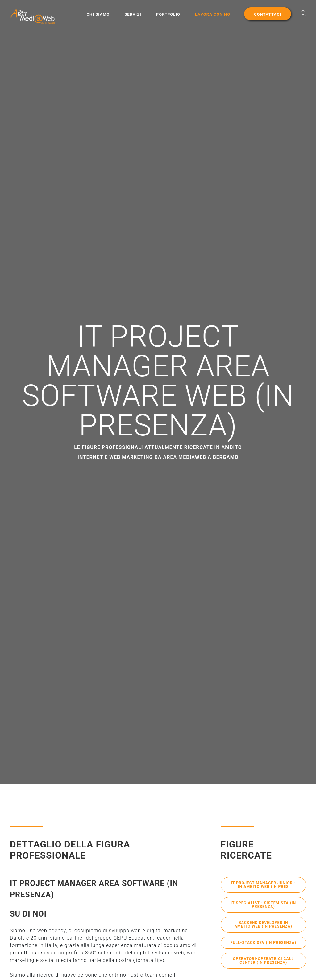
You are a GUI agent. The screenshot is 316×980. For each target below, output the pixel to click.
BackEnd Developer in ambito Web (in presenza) (263, 927)
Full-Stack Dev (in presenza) (263, 948)
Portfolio (168, 14)
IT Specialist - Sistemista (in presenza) (263, 906)
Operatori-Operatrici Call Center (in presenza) (263, 969)
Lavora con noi (213, 14)
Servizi (133, 14)
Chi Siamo (98, 14)
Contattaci (268, 14)
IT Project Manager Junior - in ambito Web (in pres (263, 885)
